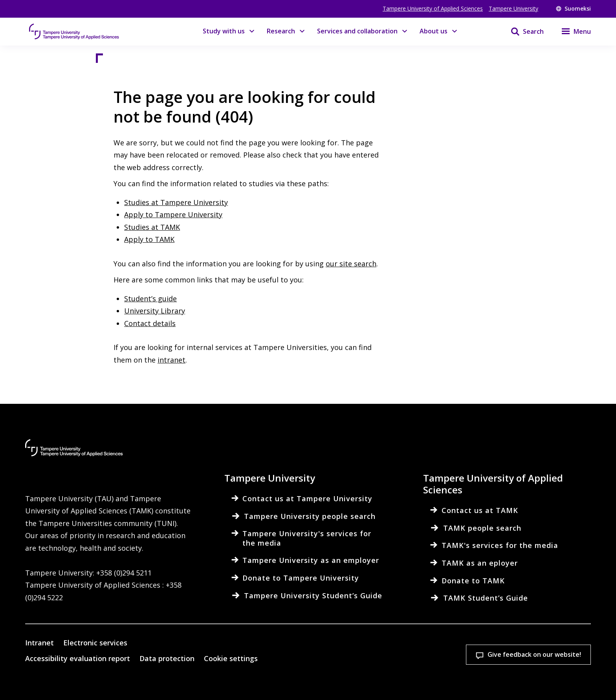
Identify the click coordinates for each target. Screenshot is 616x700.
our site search (351, 264)
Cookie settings (348, 664)
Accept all (451, 664)
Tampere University (513, 8)
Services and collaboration (357, 31)
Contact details (150, 323)
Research (281, 31)
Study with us (224, 31)
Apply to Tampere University (173, 214)
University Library (155, 311)
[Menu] (571, 31)
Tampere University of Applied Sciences (433, 8)
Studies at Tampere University (176, 202)
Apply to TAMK (149, 239)
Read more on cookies (218, 682)
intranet (171, 360)
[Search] (522, 31)
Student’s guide (150, 299)
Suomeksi (573, 8)
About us (434, 31)
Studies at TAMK (152, 227)
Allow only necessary (554, 664)
